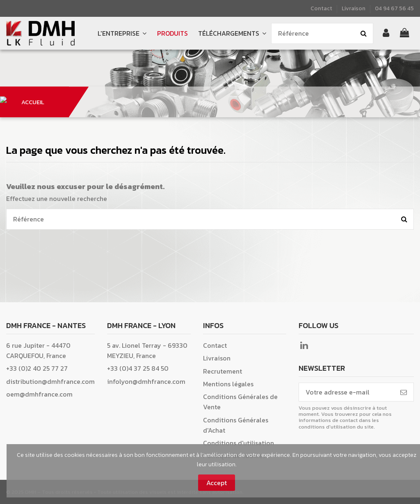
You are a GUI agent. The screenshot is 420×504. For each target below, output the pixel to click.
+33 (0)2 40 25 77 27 (37, 368)
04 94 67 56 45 (394, 8)
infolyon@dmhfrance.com (146, 381)
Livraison (354, 8)
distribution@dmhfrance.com (50, 381)
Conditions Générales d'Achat (236, 425)
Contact (322, 8)
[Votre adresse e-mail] (346, 392)
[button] (232, 33)
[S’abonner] (404, 392)
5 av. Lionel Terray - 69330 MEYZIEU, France (147, 350)
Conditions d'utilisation (239, 443)
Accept (217, 483)
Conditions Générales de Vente (240, 402)
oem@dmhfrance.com (39, 394)
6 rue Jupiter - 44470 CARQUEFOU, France (38, 350)
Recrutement (223, 371)
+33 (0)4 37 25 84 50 (138, 368)
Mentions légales (228, 384)
